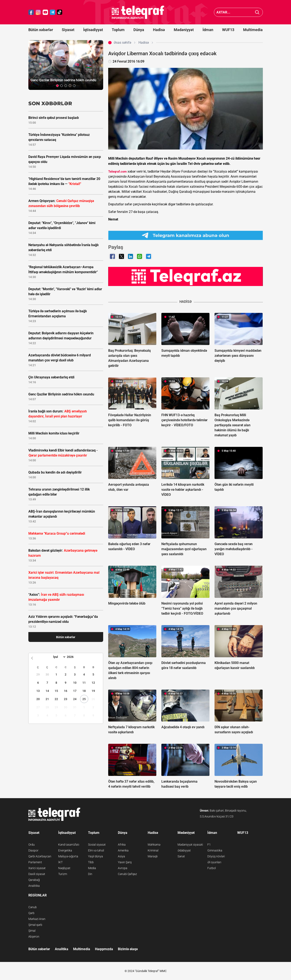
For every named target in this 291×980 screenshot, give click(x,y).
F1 (209, 845)
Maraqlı (153, 856)
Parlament (35, 862)
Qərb (31, 913)
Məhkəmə (154, 845)
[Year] (73, 657)
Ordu (32, 845)
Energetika (65, 850)
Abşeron (34, 937)
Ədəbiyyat (184, 850)
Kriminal (153, 850)
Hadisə (159, 30)
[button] (57, 86)
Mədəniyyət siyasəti (190, 845)
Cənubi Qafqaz (127, 874)
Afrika (122, 845)
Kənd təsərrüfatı (69, 845)
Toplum (118, 30)
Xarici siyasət (37, 868)
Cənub (33, 907)
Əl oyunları (214, 862)
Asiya (121, 856)
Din (90, 874)
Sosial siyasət (97, 845)
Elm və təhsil (96, 850)
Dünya (139, 30)
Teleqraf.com (117, 172)
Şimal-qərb (35, 925)
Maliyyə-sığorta (68, 856)
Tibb (91, 862)
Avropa (123, 868)
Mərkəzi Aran (37, 919)
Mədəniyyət (184, 30)
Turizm (63, 874)
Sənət (181, 856)
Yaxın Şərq (125, 862)
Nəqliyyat (64, 868)
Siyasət (68, 30)
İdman (208, 30)
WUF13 (228, 30)
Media (92, 868)
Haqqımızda (104, 949)
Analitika (34, 886)
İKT (60, 862)
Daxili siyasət (37, 874)
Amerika (123, 850)
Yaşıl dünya (95, 856)
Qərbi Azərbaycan (40, 856)
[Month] (59, 657)
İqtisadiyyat (93, 30)
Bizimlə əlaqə (128, 949)
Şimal (32, 931)
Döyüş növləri (216, 856)
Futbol (212, 868)
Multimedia (253, 30)
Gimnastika (215, 850)
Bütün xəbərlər (41, 30)
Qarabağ (34, 880)
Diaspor (33, 850)
